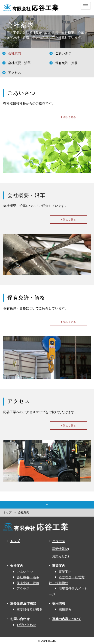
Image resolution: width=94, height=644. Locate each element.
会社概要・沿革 (19, 63)
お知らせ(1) (60, 556)
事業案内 (62, 572)
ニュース (57, 541)
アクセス (15, 73)
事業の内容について (65, 619)
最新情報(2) (60, 549)
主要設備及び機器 (26, 609)
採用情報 (62, 609)
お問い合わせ (23, 625)
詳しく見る (69, 117)
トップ (7, 512)
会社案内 (15, 53)
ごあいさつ (63, 53)
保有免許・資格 (67, 63)
